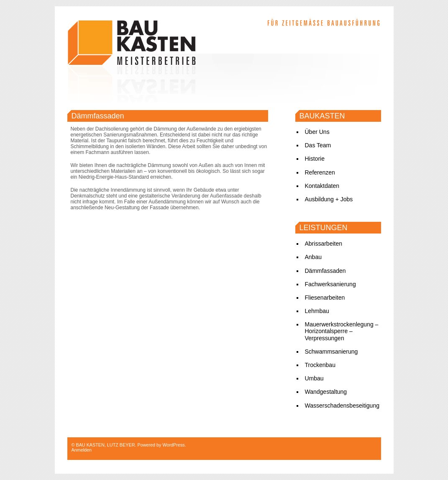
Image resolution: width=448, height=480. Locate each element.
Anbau (313, 257)
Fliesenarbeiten (325, 298)
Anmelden (82, 450)
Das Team (318, 145)
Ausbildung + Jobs (329, 199)
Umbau (314, 378)
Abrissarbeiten (324, 244)
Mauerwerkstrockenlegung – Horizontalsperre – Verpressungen (342, 331)
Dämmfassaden (98, 116)
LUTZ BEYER (121, 445)
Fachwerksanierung (330, 284)
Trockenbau (320, 365)
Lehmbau (317, 311)
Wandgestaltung (326, 392)
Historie (315, 159)
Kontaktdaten (322, 186)
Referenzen (320, 172)
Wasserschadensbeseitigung (342, 406)
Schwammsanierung (332, 352)
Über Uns (317, 132)
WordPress (173, 445)
